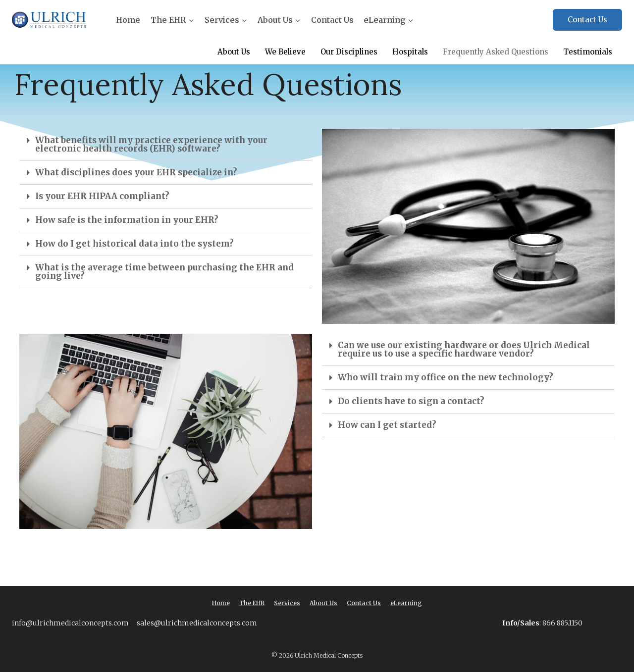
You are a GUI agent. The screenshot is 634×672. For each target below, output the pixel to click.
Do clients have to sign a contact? (411, 401)
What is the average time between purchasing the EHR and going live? (164, 272)
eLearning (406, 603)
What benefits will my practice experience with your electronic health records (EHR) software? (151, 144)
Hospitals (409, 52)
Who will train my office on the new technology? (446, 377)
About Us (232, 52)
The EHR (252, 603)
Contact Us (332, 20)
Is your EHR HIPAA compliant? (102, 196)
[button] (166, 145)
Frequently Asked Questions (495, 52)
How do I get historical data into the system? (134, 244)
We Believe (284, 52)
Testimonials (588, 52)
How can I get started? (387, 425)
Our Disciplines (348, 52)
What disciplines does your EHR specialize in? (136, 172)
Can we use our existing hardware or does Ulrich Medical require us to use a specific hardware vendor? (464, 349)
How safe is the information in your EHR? (127, 220)
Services (287, 603)
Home (128, 20)
